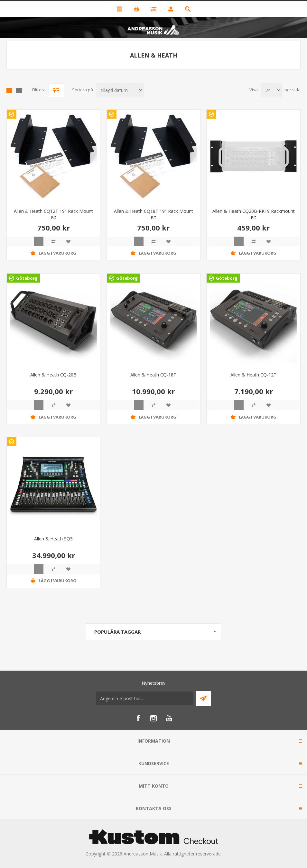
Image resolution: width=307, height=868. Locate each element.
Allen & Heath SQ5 (53, 539)
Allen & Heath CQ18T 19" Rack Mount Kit (153, 214)
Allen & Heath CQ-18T (153, 375)
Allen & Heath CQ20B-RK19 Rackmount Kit (254, 214)
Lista (19, 90)
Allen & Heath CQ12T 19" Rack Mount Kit (53, 214)
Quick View (39, 241)
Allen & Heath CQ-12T (253, 375)
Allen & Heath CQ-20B (53, 375)
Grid (9, 90)
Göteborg (27, 278)
